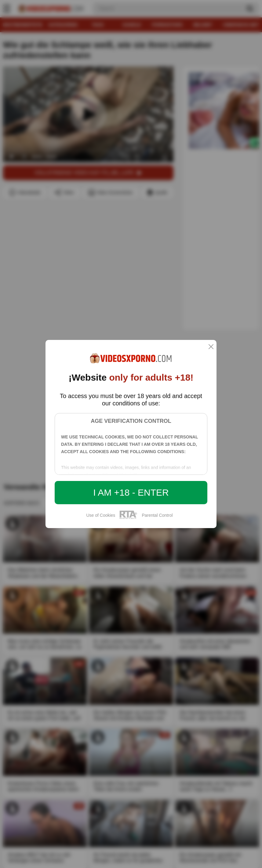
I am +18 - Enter (131, 492)
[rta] (128, 518)
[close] (211, 347)
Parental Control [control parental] (157, 515)
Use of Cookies (101, 515)
